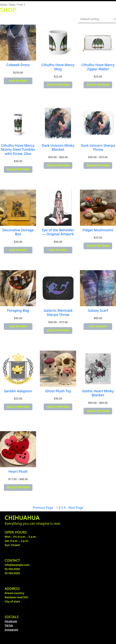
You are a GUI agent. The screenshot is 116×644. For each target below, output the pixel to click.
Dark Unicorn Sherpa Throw (98, 148)
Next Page (76, 508)
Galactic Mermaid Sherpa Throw (58, 313)
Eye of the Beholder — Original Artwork (58, 232)
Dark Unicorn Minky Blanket (58, 148)
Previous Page (43, 508)
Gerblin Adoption (18, 391)
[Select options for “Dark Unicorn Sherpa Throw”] (98, 165)
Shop (12, 4)
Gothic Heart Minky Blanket (98, 393)
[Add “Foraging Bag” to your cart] (18, 326)
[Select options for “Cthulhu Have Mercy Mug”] (58, 85)
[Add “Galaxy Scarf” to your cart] (98, 326)
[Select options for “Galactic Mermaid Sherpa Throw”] (58, 330)
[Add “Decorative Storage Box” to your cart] (18, 250)
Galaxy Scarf (98, 311)
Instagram (11, 630)
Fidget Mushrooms (98, 230)
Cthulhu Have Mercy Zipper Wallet (98, 67)
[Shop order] (97, 19)
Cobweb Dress (18, 65)
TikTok (9, 625)
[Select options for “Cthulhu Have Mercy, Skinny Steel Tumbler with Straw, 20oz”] (18, 169)
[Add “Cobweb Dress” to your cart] (18, 81)
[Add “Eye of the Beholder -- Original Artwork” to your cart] (58, 250)
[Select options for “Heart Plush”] (18, 487)
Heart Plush (18, 472)
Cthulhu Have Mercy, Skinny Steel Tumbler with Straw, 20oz (18, 150)
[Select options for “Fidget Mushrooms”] (98, 246)
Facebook (11, 621)
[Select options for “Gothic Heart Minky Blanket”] (98, 411)
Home (4, 4)
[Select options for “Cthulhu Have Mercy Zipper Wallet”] (98, 85)
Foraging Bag (18, 311)
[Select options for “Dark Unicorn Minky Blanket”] (58, 165)
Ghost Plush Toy (58, 391)
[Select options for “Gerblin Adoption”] (18, 407)
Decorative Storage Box (18, 232)
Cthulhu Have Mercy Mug (58, 67)
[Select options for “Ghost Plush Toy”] (58, 407)
